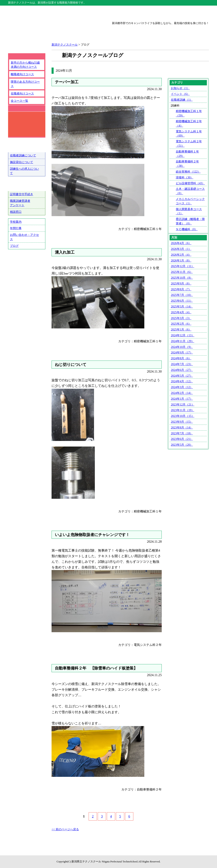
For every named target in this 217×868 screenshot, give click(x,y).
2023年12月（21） (183, 404)
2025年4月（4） (181, 312)
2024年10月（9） (182, 347)
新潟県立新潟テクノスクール (55, 31)
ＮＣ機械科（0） (187, 229)
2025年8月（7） (181, 289)
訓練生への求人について (24, 171)
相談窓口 (16, 212)
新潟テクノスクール (68, 13)
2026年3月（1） (181, 249)
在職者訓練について (23, 155)
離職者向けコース (22, 74)
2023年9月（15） (182, 422)
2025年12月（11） (183, 266)
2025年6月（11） (182, 301)
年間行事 (16, 228)
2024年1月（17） (182, 399)
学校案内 (16, 222)
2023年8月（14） (182, 427)
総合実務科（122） (188, 172)
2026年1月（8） (181, 260)
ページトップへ (192, 853)
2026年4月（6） (181, 243)
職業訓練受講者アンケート (20, 203)
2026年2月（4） (181, 255)
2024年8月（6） (181, 358)
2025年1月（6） (181, 329)
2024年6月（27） (182, 370)
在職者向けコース (22, 93)
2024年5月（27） (182, 376)
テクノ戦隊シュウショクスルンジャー (27, 267)
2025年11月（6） (182, 272)
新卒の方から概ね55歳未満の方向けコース (25, 65)
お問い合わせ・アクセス (24, 237)
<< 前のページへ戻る (65, 829)
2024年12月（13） (183, 335)
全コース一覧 (19, 101)
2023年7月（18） (182, 433)
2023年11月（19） (183, 410)
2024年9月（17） (182, 352)
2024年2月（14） (182, 393)
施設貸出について (22, 162)
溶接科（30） (184, 177)
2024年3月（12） (182, 387)
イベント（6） (180, 94)
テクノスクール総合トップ (28, 13)
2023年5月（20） (182, 445)
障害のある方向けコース (25, 84)
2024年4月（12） (182, 381)
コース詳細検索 (24, 124)
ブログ (14, 246)
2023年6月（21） (182, 439)
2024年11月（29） (183, 341)
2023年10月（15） (183, 416)
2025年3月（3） (181, 318)
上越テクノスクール (108, 13)
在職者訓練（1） (182, 100)
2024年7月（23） (182, 364)
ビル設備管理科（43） (190, 183)
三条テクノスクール (149, 13)
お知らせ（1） (180, 88)
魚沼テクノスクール (189, 13)
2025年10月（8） (182, 278)
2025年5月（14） (182, 306)
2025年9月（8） (181, 283)
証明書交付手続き (22, 194)
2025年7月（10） (182, 295)
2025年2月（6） (181, 324)
